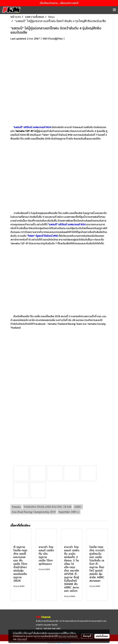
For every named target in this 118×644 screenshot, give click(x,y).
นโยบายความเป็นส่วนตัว (68, 636)
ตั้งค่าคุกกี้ (87, 636)
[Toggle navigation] (114, 10)
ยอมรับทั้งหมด (102, 636)
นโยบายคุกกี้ (22, 639)
